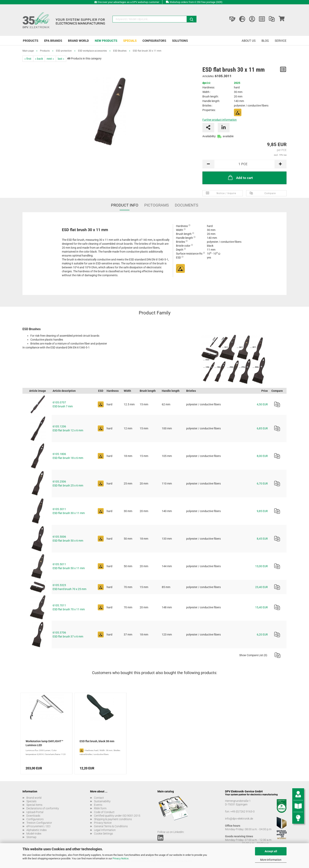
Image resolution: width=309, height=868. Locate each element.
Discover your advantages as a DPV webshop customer (128, 2)
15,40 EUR (262, 607)
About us (249, 41)
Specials (130, 41)
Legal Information (105, 830)
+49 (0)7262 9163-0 (242, 811)
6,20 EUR (262, 635)
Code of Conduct (104, 812)
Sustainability (102, 801)
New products (106, 41)
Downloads (33, 816)
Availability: (209, 136)
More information (271, 860)
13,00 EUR (262, 566)
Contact (99, 798)
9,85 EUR (262, 511)
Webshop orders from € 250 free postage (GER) (196, 2)
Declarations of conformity (43, 808)
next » (50, 59)
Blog (265, 41)
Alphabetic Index (37, 830)
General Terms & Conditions (111, 826)
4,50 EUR (262, 404)
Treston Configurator (39, 823)
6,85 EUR (262, 428)
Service (281, 41)
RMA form (100, 808)
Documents (187, 205)
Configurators (154, 41)
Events (98, 805)
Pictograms (157, 205)
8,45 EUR (262, 539)
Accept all (271, 851)
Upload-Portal (35, 812)
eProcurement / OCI (38, 826)
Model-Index (34, 834)
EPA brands (53, 41)
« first (28, 59)
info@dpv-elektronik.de (239, 819)
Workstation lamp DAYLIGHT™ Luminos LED (44, 743)
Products (31, 41)
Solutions (180, 41)
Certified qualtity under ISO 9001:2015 (117, 816)
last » (61, 59)
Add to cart (240, 177)
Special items (34, 805)
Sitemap (31, 837)
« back (39, 59)
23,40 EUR (262, 587)
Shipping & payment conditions (113, 819)
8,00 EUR (262, 456)
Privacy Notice (121, 858)
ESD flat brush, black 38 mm (97, 741)
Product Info (125, 205)
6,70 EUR (262, 484)
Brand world (78, 41)
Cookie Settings (103, 834)
